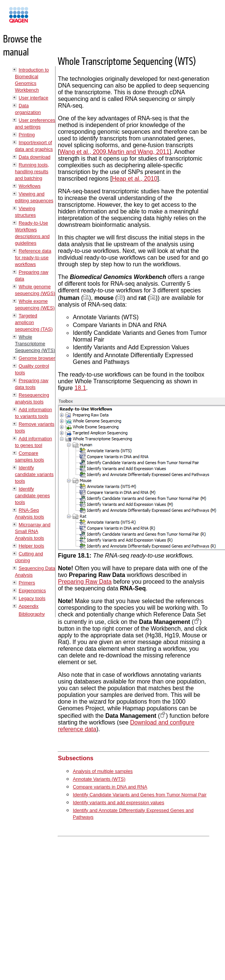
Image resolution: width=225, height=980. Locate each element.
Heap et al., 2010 (134, 179)
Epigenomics (32, 591)
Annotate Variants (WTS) (99, 779)
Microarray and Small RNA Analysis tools (33, 531)
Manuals (39, 18)
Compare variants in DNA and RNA (110, 787)
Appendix (28, 606)
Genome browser (37, 358)
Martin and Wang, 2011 (139, 152)
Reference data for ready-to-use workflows (33, 258)
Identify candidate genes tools (32, 496)
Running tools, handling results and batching (32, 172)
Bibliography (32, 614)
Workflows (30, 186)
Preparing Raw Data (85, 582)
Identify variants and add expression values (118, 803)
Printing (27, 135)
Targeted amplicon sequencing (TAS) (34, 322)
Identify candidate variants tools (34, 474)
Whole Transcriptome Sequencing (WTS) (35, 344)
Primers (27, 583)
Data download (34, 157)
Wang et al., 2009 (83, 152)
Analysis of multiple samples (103, 771)
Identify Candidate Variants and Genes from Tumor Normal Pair (140, 795)
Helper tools (31, 546)
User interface (34, 98)
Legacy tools (32, 598)
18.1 (80, 388)
